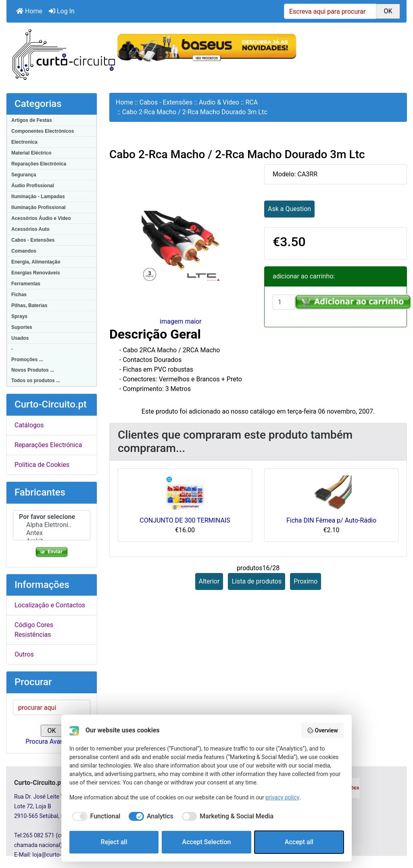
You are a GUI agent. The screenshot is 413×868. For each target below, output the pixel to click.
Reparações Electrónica (39, 164)
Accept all (299, 842)
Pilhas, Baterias (29, 305)
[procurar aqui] (52, 707)
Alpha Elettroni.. (52, 525)
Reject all (114, 842)
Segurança (24, 175)
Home (29, 11)
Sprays (19, 316)
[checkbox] (95, 816)
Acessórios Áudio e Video (41, 218)
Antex (52, 533)
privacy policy (282, 797)
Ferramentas (26, 284)
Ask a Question (289, 209)
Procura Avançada (51, 741)
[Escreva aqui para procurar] (330, 11)
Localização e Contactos (50, 605)
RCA (252, 102)
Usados (20, 338)
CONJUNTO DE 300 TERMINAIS (185, 520)
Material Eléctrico (31, 153)
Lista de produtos (257, 581)
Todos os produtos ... (36, 381)
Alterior (209, 581)
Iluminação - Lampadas (38, 197)
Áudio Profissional (33, 186)
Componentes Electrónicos (43, 131)
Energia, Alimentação (36, 262)
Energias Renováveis (36, 273)
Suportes (22, 327)
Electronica (24, 142)
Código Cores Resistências (34, 630)
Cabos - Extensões (33, 240)
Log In (62, 11)
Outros (24, 654)
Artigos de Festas (32, 120)
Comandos (24, 251)
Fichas (19, 295)
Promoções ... (27, 360)
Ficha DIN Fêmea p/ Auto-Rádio (331, 520)
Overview (322, 730)
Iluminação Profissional (39, 207)
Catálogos (29, 425)
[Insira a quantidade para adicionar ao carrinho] (284, 302)
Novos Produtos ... (33, 370)
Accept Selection (207, 842)
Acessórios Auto (30, 229)
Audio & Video (219, 102)
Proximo (306, 581)
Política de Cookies (42, 465)
